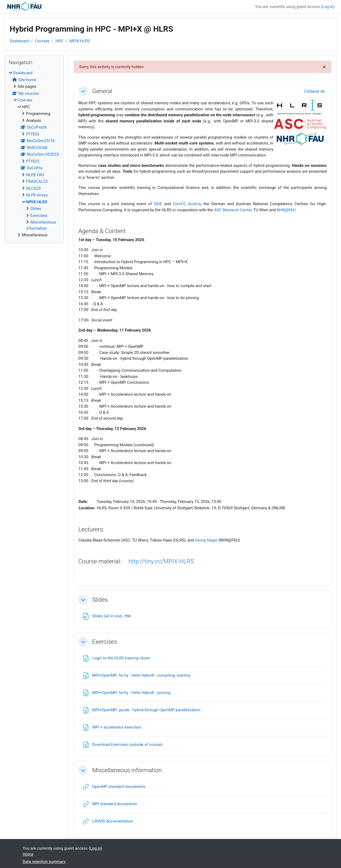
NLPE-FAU (35, 175)
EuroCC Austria (187, 204)
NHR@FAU (286, 210)
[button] (83, 91)
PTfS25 (33, 161)
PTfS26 (33, 134)
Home (28, 854)
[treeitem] (34, 154)
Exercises (105, 642)
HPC (59, 41)
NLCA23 (33, 188)
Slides (100, 600)
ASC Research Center (233, 210)
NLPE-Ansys (37, 195)
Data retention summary (44, 862)
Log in (328, 7)
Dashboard (19, 41)
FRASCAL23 (37, 181)
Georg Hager (206, 540)
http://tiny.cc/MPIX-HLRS (161, 561)
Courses (42, 41)
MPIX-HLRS (80, 41)
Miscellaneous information (127, 770)
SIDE (158, 204)
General (102, 91)
